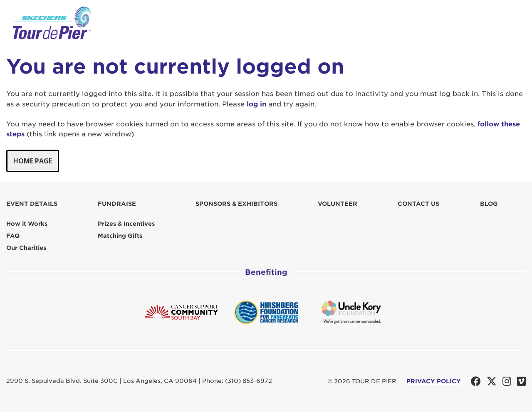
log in (256, 104)
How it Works (27, 224)
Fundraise (117, 204)
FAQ (13, 236)
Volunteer (338, 204)
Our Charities (26, 248)
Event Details (32, 204)
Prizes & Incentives (126, 224)
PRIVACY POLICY (434, 381)
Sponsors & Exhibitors (236, 204)
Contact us (418, 204)
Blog (489, 204)
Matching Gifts (120, 236)
